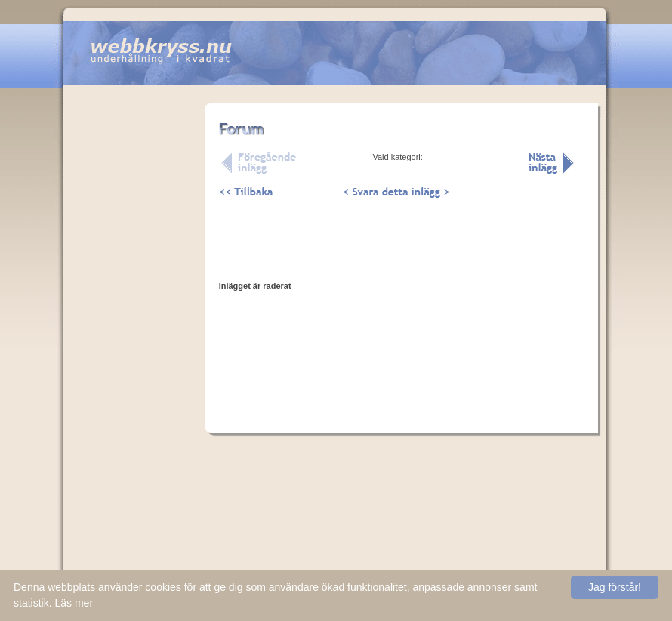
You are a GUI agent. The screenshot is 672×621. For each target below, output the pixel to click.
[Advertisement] (134, 339)
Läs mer (74, 603)
